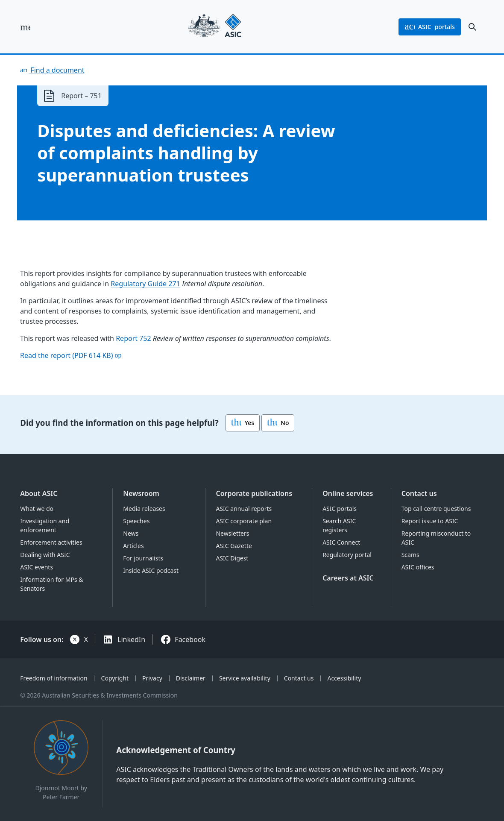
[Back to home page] (215, 27)
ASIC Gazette (234, 546)
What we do (37, 509)
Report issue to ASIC (430, 521)
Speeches (136, 521)
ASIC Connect (341, 542)
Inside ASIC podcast (151, 570)
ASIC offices (418, 567)
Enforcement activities (51, 542)
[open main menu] (25, 27)
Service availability (245, 678)
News (131, 533)
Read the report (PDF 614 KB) (67, 355)
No (278, 423)
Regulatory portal (347, 555)
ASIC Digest (232, 558)
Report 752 (133, 338)
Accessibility (344, 678)
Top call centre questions (436, 509)
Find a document (56, 70)
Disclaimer (191, 678)
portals (430, 27)
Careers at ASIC (348, 578)
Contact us (419, 493)
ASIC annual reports (244, 509)
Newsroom (141, 493)
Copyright (115, 678)
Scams (410, 555)
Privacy (152, 678)
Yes (243, 423)
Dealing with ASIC (45, 555)
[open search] (472, 27)
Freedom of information (54, 678)
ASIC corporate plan (244, 521)
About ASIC (39, 493)
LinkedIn (131, 639)
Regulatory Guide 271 (146, 284)
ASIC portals (340, 509)
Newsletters (232, 533)
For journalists (143, 558)
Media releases (144, 509)
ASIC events (37, 567)
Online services (348, 493)
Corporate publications (254, 493)
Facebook (190, 639)
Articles (133, 546)
